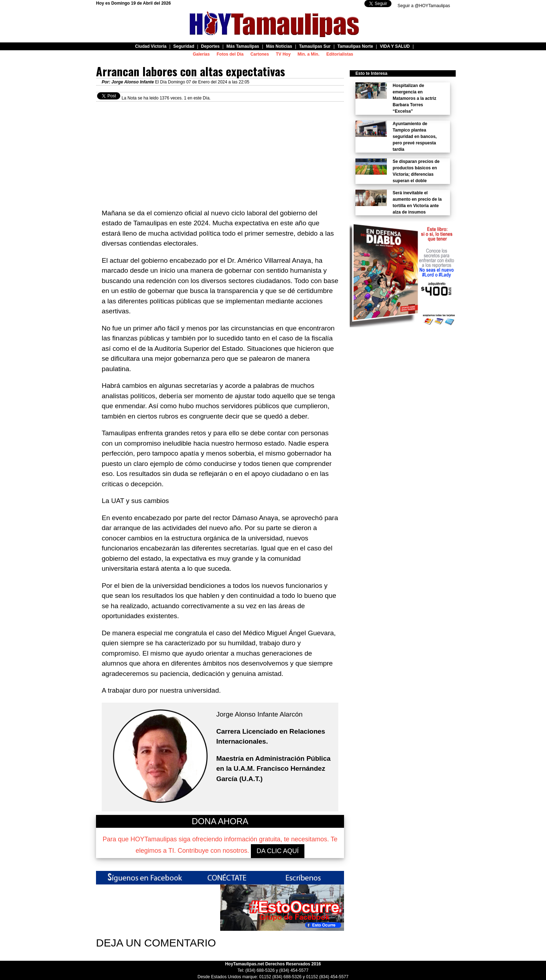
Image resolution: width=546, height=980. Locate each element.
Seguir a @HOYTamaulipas (424, 6)
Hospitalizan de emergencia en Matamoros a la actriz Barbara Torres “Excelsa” (414, 98)
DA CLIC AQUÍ (278, 851)
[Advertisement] (220, 152)
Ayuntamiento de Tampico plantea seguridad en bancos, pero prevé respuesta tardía (414, 137)
